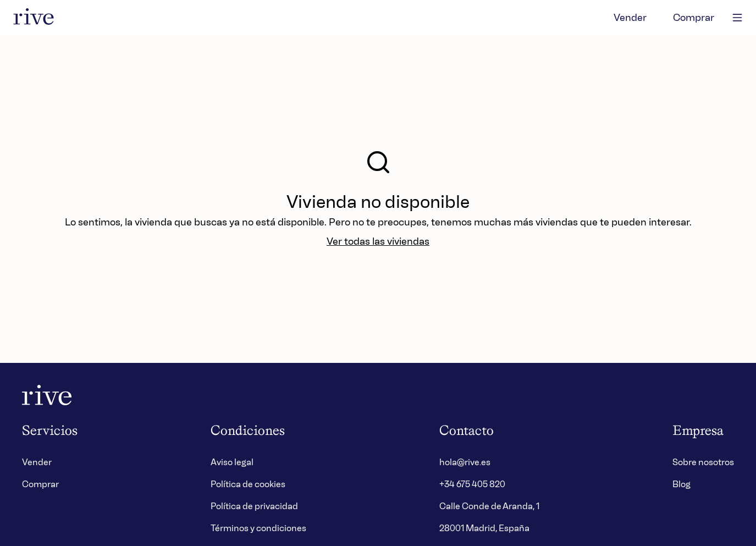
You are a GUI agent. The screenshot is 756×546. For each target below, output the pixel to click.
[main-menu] (737, 18)
